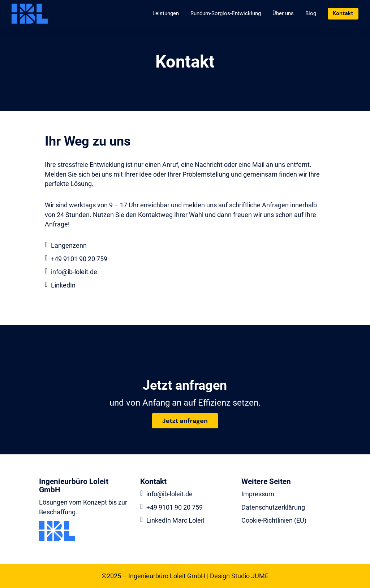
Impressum (258, 494)
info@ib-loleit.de (74, 272)
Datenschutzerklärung (273, 507)
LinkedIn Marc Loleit (175, 520)
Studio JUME (250, 576)
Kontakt (343, 14)
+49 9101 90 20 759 (79, 259)
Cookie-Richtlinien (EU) (274, 520)
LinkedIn (63, 285)
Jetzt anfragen (185, 421)
